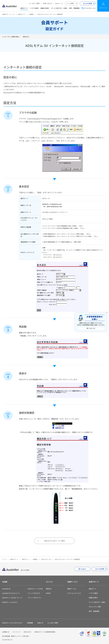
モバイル (49, 582)
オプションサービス (74, 593)
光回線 (5, 582)
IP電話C (31, 14)
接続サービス (72, 589)
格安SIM (49, 589)
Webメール (59, 3)
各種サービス (72, 582)
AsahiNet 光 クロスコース (11, 593)
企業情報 (5, 632)
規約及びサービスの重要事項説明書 (45, 632)
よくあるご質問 (34, 3)
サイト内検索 (77, 3)
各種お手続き (45, 8)
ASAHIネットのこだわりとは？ (12, 623)
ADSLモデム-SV (46, 559)
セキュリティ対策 (95, 607)
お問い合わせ (47, 3)
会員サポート (14, 559)
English (83, 569)
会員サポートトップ (8, 14)
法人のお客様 (87, 3)
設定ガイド (24, 8)
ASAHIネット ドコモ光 (35, 589)
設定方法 (26, 37)
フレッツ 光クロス (34, 593)
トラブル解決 (34, 8)
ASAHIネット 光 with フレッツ (12, 598)
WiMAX (48, 593)
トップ (4, 559)
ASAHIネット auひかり (10, 602)
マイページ (103, 8)
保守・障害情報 (74, 8)
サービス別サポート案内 (59, 8)
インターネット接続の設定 (10, 37)
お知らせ (40, 623)
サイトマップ (16, 632)
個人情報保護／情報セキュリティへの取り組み (16, 636)
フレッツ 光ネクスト (35, 598)
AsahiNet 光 (6, 589)
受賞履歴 (30, 623)
